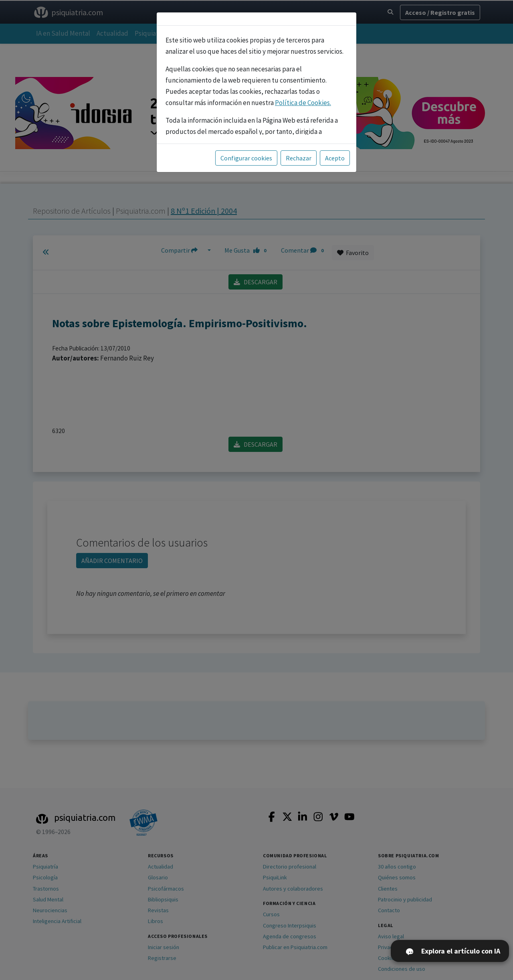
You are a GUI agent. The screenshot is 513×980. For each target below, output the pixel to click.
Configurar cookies (246, 158)
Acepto (335, 158)
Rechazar (299, 158)
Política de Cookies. (303, 103)
